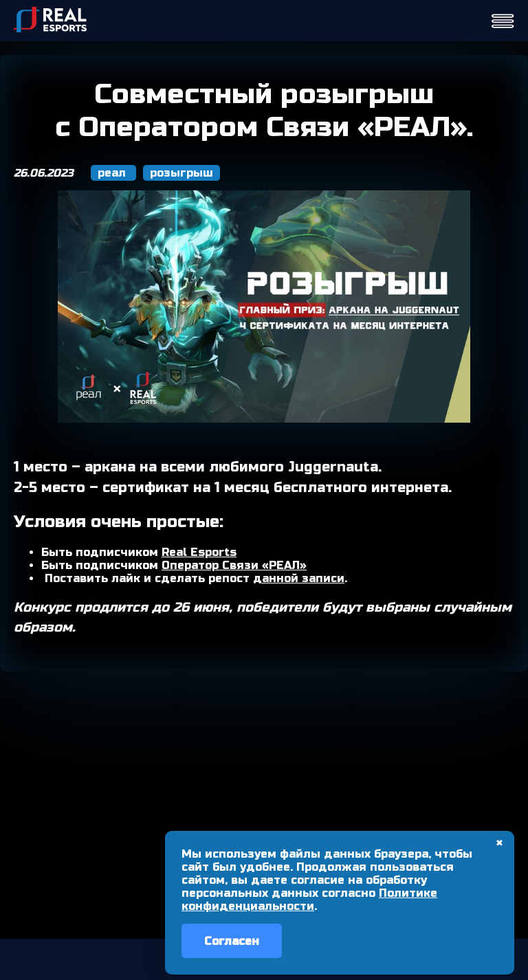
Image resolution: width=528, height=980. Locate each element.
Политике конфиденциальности (309, 900)
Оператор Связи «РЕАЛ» (234, 565)
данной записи (299, 578)
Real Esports (199, 552)
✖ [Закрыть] (499, 843)
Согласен (232, 941)
